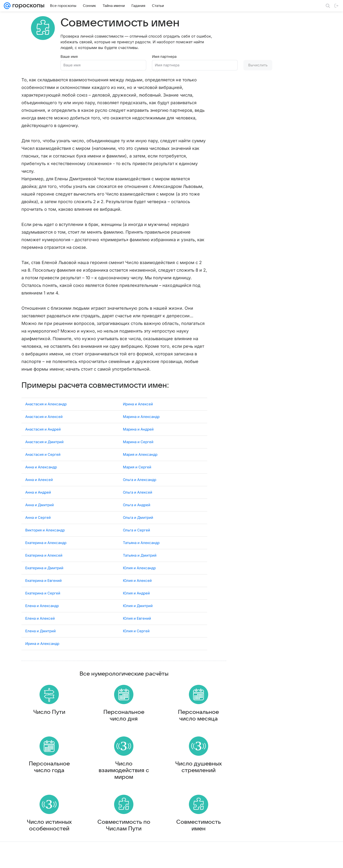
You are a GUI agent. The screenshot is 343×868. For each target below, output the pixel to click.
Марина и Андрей (138, 426)
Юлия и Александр (139, 564)
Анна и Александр (41, 463)
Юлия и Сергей (136, 627)
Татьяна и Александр (141, 539)
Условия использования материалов (189, 860)
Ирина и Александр (42, 640)
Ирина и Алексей (138, 400)
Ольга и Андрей (137, 501)
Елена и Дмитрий (40, 627)
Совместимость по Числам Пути (124, 835)
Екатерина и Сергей (43, 590)
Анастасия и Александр (46, 400)
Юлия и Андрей (136, 590)
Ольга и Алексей (138, 489)
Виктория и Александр (45, 527)
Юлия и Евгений (137, 615)
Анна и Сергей (38, 514)
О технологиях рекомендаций (265, 860)
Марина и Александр (141, 413)
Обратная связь (230, 860)
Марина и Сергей (138, 438)
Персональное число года (49, 773)
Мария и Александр (140, 451)
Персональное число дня (124, 716)
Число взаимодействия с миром (124, 776)
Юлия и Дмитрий (138, 602)
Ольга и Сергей (136, 527)
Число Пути (49, 713)
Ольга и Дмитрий (138, 514)
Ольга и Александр (140, 476)
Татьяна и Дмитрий (140, 552)
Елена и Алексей (40, 615)
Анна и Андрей (38, 489)
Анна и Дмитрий (40, 501)
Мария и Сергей (137, 463)
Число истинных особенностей (49, 835)
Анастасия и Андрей (43, 426)
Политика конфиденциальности (312, 860)
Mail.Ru (10, 860)
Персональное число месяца (198, 716)
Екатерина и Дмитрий (44, 564)
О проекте (152, 860)
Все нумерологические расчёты (124, 670)
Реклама (45, 860)
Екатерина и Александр (46, 539)
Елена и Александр (42, 602)
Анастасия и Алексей (44, 413)
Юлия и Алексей (137, 577)
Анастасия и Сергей (43, 451)
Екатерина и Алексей (44, 552)
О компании (27, 860)
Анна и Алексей (39, 476)
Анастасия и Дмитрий (44, 438)
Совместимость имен (199, 835)
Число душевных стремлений (199, 773)
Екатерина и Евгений (43, 577)
